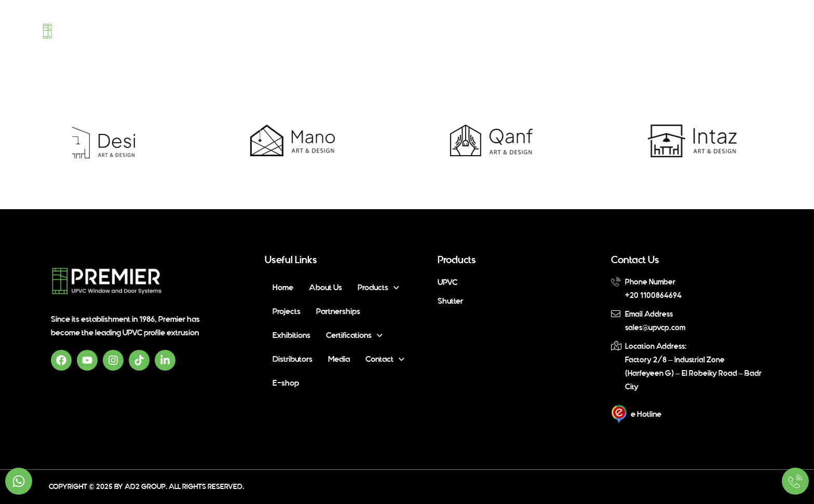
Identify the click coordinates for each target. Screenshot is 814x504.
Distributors (603, 30)
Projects (352, 30)
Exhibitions (465, 30)
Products (297, 30)
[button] (297, 30)
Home (201, 30)
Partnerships (407, 30)
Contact (697, 30)
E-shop (745, 30)
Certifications (533, 30)
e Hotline (646, 414)
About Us (241, 30)
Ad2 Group (145, 487)
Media (652, 30)
